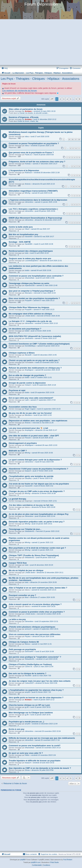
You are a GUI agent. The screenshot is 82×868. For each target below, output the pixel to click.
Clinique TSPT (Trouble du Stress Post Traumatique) (34, 555)
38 (79, 139)
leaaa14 (28, 471)
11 (79, 148)
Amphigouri (29, 370)
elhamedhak (30, 278)
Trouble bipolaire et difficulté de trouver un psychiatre (35, 761)
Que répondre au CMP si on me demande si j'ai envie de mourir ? (40, 768)
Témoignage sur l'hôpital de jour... (25, 529)
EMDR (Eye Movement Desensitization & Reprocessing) (35, 218)
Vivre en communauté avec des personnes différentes (35, 634)
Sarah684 (29, 244)
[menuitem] (5, 68)
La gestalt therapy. (18, 499)
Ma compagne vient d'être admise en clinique (30, 314)
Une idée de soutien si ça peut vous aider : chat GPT (34, 436)
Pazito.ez (28, 155)
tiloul (27, 597)
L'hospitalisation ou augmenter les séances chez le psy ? (36, 690)
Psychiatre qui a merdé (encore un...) (26, 722)
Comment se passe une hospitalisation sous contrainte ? (36, 276)
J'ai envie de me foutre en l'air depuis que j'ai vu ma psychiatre (39, 484)
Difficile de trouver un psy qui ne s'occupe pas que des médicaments (42, 738)
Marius (27, 644)
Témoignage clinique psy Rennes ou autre (29, 283)
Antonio (28, 184)
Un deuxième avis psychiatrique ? (25, 329)
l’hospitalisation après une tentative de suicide (31, 476)
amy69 (27, 692)
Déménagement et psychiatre (23, 443)
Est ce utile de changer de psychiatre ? (27, 375)
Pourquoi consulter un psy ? (22, 595)
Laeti (27, 400)
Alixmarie (28, 293)
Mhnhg (28, 193)
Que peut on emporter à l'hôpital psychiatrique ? (32, 291)
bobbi (27, 270)
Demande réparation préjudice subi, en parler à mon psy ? (37, 522)
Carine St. (29, 666)
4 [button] (67, 99)
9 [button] (76, 99)
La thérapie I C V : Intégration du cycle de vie (30, 321)
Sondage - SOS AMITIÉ (20, 242)
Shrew (27, 770)
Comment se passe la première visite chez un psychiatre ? (37, 612)
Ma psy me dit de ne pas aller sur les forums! (30, 413)
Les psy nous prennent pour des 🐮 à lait (28, 428)
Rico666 (28, 676)
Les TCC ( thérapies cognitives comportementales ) (33, 209)
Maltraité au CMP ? (18, 451)
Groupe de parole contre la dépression (27, 383)
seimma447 (29, 651)
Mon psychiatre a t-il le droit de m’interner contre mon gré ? (37, 548)
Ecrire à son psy (17, 729)
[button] (52, 99)
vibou (27, 136)
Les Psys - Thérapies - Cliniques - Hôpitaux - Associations (40, 79)
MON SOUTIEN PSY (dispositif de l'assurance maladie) (35, 336)
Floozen (28, 438)
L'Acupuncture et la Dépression (24, 170)
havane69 (29, 236)
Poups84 (28, 300)
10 (76, 148)
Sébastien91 (30, 531)
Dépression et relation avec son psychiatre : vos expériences (38, 421)
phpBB (22, 860)
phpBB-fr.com (36, 862)
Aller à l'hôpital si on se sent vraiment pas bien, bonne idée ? (38, 588)
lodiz (27, 253)
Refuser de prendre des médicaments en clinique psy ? (35, 368)
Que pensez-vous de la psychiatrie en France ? (31, 153)
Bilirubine (28, 415)
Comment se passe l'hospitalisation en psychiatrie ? (34, 143)
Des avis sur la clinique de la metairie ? (28, 673)
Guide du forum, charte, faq (28, 121)
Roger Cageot (30, 409)
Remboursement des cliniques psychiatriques (31, 251)
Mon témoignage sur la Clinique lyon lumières (31, 713)
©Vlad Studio (54, 862)
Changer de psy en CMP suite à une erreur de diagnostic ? (37, 491)
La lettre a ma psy (17, 619)
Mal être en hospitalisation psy (23, 234)
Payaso (28, 636)
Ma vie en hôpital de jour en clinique (26, 570)
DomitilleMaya (30, 346)
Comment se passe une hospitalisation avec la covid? (35, 746)
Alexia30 (28, 355)
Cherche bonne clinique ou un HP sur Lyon (29, 705)
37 (76, 139)
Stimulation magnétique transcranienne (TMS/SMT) (33, 191)
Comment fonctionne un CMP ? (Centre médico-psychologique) (39, 344)
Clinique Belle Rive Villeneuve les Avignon (29, 307)
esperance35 (30, 285)
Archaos (28, 111)
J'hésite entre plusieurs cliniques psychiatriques (32, 627)
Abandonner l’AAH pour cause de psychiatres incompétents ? (38, 469)
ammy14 (28, 629)
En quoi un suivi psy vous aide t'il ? (26, 753)
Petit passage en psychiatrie (22, 649)
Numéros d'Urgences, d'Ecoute (24, 117)
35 (69, 139)
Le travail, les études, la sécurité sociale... (33, 113)
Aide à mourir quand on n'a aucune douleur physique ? (35, 604)
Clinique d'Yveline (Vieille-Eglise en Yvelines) (30, 664)
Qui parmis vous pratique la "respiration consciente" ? (35, 657)
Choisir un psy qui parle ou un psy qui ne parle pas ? (34, 360)
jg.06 (27, 707)
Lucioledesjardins (31, 261)
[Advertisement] (41, 42)
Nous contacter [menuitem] (30, 854)
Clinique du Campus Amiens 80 (24, 642)
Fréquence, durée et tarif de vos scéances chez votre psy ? (37, 162)
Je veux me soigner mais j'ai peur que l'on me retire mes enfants (40, 681)
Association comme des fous (23, 407)
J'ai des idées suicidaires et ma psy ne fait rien (31, 505)
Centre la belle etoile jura (21, 227)
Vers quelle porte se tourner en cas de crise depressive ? (36, 698)
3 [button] (64, 99)
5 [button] (71, 99)
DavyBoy (28, 478)
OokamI (28, 385)
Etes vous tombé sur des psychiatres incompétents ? (34, 298)
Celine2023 (29, 683)
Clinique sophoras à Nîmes (22, 353)
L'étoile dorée (30, 316)
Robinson (28, 173)
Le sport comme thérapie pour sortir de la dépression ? (35, 460)
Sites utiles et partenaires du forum (26, 109)
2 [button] (60, 99)
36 (73, 139)
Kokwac (28, 164)
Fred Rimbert (68, 860)
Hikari (27, 229)
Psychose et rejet (17, 390)
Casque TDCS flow (18, 563)
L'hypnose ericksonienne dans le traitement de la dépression (38, 200)
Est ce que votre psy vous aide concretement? (31, 398)
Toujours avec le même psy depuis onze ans (30, 258)
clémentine (29, 202)
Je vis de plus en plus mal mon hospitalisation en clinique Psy (39, 514)
